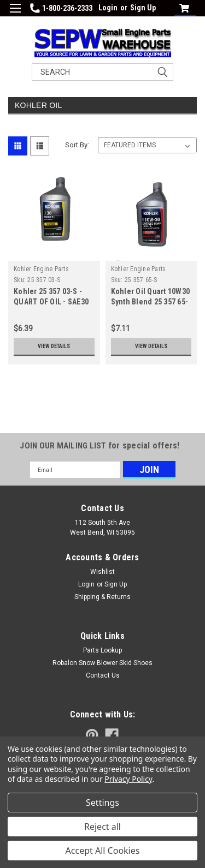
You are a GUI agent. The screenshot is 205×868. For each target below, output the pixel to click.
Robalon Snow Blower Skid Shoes (102, 663)
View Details (54, 346)
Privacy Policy (128, 779)
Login (108, 8)
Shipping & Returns (102, 597)
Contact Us (103, 675)
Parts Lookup (102, 650)
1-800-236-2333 (61, 8)
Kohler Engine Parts (41, 269)
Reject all (102, 827)
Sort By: (77, 145)
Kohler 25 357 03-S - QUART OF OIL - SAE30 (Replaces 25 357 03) (51, 302)
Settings (102, 803)
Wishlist (102, 572)
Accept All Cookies (103, 851)
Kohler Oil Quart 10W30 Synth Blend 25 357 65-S (151, 302)
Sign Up (143, 8)
